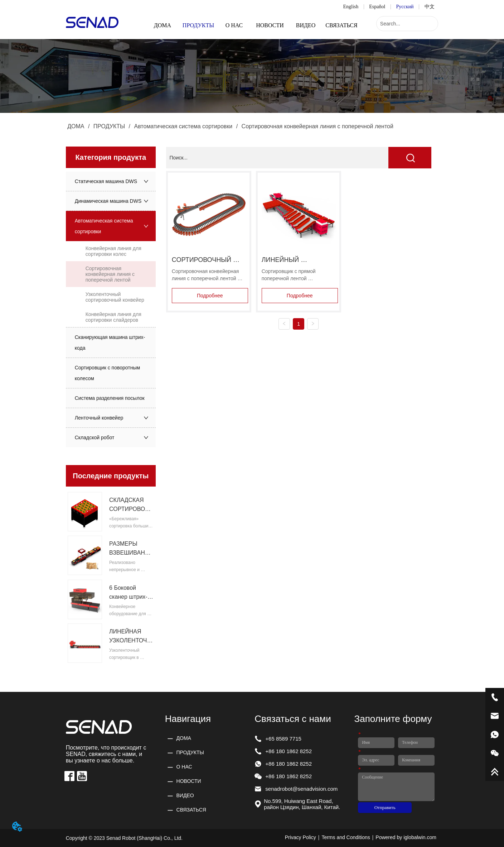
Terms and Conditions (346, 837)
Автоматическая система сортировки (183, 126)
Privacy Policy (301, 837)
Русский (405, 7)
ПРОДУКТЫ (109, 126)
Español (377, 7)
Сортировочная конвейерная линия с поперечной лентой (317, 126)
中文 (430, 7)
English (351, 7)
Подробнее (210, 296)
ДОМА (76, 126)
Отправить (385, 807)
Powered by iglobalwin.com (406, 837)
